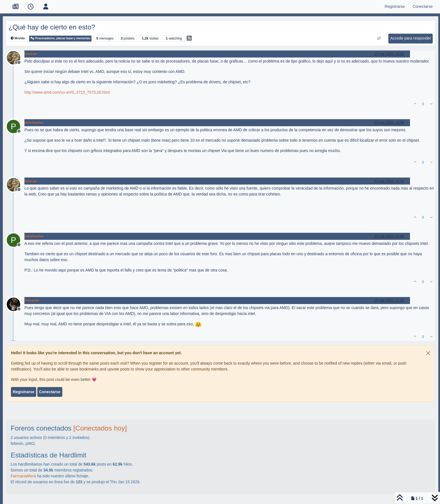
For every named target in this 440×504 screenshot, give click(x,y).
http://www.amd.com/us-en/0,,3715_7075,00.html (67, 92)
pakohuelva (34, 123)
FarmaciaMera (23, 476)
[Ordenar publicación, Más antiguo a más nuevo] (379, 38)
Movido (18, 38)
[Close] (428, 353)
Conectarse (50, 392)
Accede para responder (411, 38)
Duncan (31, 54)
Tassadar (32, 300)
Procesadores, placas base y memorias (60, 38)
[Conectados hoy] (100, 428)
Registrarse (23, 392)
